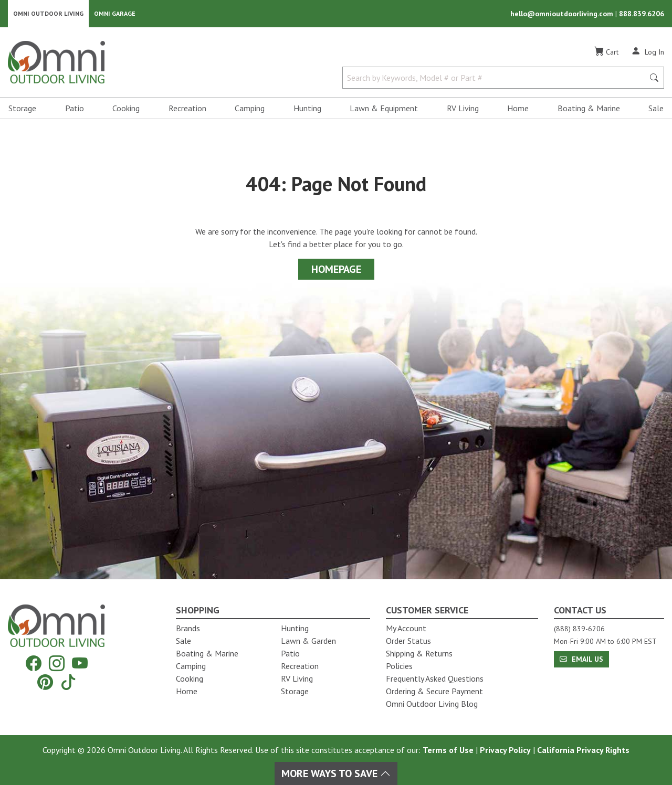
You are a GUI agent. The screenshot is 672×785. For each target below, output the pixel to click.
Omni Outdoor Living (48, 13)
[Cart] (606, 52)
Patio (75, 108)
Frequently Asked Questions (435, 678)
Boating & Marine (589, 108)
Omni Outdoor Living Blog (432, 704)
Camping (250, 108)
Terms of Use (448, 750)
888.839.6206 (642, 14)
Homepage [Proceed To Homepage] (336, 269)
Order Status (408, 641)
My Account (406, 628)
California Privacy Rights (583, 750)
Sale (656, 108)
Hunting (307, 108)
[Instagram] (57, 663)
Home (518, 108)
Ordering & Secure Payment (434, 691)
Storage (22, 108)
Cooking (126, 108)
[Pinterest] (45, 682)
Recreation (187, 108)
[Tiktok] (68, 682)
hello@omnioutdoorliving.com (563, 14)
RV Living (463, 108)
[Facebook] (34, 663)
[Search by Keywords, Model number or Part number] (496, 78)
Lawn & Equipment (384, 108)
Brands (188, 628)
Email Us (581, 659)
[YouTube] (80, 663)
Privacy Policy (505, 750)
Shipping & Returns (419, 653)
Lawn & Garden (308, 641)
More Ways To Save (336, 773)
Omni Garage (115, 13)
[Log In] (648, 51)
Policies (399, 666)
